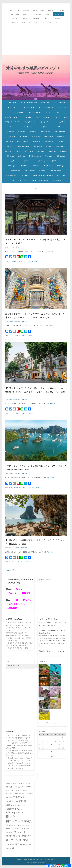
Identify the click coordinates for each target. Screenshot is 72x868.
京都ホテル (36, 18)
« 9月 (51, 756)
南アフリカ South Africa (13, 122)
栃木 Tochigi (24, 137)
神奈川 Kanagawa (23, 141)
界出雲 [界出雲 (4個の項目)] (12, 844)
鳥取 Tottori (49, 156)
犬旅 (23, 22)
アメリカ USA (12, 102)
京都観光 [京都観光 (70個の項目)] (23, 801)
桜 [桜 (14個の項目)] (17, 836)
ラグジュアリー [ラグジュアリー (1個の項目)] (10, 794)
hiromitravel (24, 247)
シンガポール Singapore (30, 127)
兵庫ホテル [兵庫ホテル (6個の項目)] (21, 805)
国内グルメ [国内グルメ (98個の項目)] (13, 817)
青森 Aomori (61, 127)
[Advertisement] (36, 38)
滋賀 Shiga (41, 151)
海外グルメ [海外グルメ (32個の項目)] (26, 836)
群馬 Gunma (36, 137)
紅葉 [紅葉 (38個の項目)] (29, 844)
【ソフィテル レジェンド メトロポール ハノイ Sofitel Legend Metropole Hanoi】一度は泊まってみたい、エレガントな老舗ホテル (35, 392)
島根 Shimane (61, 156)
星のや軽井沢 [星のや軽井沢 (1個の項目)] (9, 832)
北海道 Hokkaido (48, 127)
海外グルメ (15, 18)
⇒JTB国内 (12, 608)
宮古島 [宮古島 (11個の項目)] (19, 825)
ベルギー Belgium (11, 107)
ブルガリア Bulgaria (42, 117)
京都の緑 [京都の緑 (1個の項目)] (31, 794)
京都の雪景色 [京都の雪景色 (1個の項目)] (9, 797)
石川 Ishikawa (62, 141)
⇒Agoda (18, 589)
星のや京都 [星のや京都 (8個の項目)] (10, 829)
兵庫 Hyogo (10, 156)
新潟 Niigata (37, 141)
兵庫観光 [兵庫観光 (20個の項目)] (10, 809)
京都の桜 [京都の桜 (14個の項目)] (18, 794)
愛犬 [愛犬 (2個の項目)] (27, 826)
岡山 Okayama (14, 161)
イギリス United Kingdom (29, 102)
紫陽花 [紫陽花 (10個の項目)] (9, 848)
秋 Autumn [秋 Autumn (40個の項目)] (20, 844)
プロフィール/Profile (22, 10)
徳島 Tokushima (57, 161)
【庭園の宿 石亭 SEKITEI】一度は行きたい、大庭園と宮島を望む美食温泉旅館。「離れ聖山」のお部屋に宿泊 (19, 766)
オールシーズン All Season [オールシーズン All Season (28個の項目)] (19, 787)
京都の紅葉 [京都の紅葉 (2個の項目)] (25, 794)
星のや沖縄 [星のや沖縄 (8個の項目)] (25, 829)
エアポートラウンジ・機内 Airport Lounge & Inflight (36, 176)
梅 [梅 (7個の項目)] (19, 836)
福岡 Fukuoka (48, 166)
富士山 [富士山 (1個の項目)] (24, 826)
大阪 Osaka (64, 151)
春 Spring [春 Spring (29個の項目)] (11, 836)
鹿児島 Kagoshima (55, 171)
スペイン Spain (62, 107)
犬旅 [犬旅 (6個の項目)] (8, 844)
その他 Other (57, 180)
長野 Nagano (38, 146)
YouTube (61, 10)
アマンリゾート (46, 22)
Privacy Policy (14, 14)
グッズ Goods (62, 176)
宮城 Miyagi (22, 132)
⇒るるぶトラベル (16, 604)
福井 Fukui (10, 146)
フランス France (60, 102)
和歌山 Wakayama (35, 156)
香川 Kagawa (12, 166)
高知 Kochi (36, 166)
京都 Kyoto (52, 151)
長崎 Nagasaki (16, 171)
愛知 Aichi (8, 151)
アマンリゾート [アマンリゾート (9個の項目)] (25, 783)
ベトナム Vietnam (13, 127)
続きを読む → (52, 251)
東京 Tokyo (9, 141)
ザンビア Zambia (30, 122)
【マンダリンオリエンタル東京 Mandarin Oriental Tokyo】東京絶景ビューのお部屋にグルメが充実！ (20, 745)
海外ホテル (59, 14)
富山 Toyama (49, 141)
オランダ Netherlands (28, 107)
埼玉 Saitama (49, 137)
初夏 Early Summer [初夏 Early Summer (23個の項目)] (15, 812)
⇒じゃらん (26, 600)
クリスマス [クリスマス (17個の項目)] (15, 790)
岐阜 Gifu (49, 146)
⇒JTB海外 (25, 593)
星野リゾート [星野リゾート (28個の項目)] (20, 832)
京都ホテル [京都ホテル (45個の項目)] (12, 801)
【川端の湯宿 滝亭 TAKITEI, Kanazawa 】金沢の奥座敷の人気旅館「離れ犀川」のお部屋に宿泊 (20, 753)
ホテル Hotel (20, 261)
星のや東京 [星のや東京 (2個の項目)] (18, 829)
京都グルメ (47, 18)
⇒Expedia (12, 593)
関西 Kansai (29, 151)
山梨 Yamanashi (23, 146)
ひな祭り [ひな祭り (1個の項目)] (8, 784)
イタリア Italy (46, 102)
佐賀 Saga (60, 166)
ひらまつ (58, 22)
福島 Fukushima (60, 132)
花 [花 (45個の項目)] (13, 848)
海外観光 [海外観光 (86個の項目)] (24, 840)
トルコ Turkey (27, 117)
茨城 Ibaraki (12, 137)
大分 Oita (42, 171)
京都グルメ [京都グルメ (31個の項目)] (19, 797)
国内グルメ (38, 14)
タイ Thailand (63, 122)
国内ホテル (26, 14)
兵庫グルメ (14, 22)
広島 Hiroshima (28, 161)
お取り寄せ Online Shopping (39, 180)
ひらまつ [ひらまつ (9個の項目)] (15, 783)
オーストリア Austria (53, 112)
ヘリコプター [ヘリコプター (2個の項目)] (24, 791)
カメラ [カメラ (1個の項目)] (8, 791)
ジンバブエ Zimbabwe (47, 122)
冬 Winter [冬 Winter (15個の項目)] (19, 809)
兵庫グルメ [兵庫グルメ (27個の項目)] (11, 805)
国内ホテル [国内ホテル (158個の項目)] (13, 821)
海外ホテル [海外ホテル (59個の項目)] (12, 840)
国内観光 (48, 14)
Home (10, 10)
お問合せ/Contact (38, 10)
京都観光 (58, 18)
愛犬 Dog (23, 180)
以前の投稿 (9, 570)
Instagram (51, 10)
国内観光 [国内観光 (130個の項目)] (26, 821)
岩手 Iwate (10, 132)
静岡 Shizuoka (61, 146)
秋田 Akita (33, 132)
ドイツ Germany (18, 112)
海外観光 (25, 18)
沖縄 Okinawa (11, 176)
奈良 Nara (21, 156)
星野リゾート (33, 22)
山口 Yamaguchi (43, 161)
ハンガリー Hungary (12, 117)
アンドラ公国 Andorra (46, 107)
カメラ (13, 180)
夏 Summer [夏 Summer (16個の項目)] (11, 825)
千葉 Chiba (61, 137)
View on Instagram (52, 723)
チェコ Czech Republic (35, 112)
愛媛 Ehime (25, 166)
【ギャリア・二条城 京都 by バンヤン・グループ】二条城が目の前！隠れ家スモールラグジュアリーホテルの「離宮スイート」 (20, 738)
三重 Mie (18, 151)
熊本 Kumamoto (30, 171)
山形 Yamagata (46, 132)
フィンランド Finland (60, 117)
